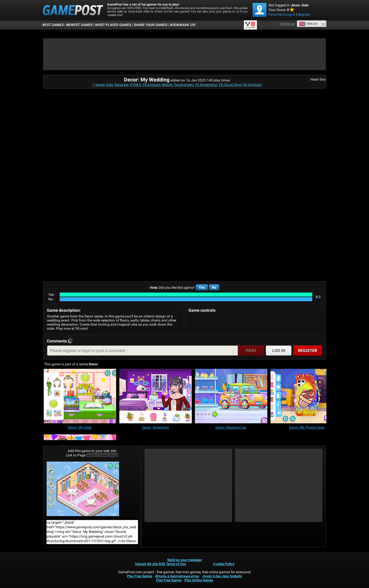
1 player (98, 85)
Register (304, 14)
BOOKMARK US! (183, 25)
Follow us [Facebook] (287, 24)
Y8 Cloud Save (230, 85)
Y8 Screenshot (206, 85)
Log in (290, 14)
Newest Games (80, 25)
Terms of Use (176, 564)
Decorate (121, 85)
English (308, 24)
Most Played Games (113, 25)
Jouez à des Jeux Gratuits (222, 576)
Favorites (276, 14)
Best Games (53, 25)
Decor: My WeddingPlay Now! (83, 489)
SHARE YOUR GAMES (151, 25)
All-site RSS (156, 564)
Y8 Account (151, 85)
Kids (109, 85)
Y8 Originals (252, 85)
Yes (202, 287)
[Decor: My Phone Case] (307, 396)
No (214, 287)
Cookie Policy (224, 564)
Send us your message (184, 560)
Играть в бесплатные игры (177, 576)
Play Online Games (199, 580)
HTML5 (135, 85)
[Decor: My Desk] (80, 396)
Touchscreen (184, 85)
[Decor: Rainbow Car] (231, 396)
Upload (140, 564)
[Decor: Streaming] (156, 396)
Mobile (167, 85)
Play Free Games (140, 576)
